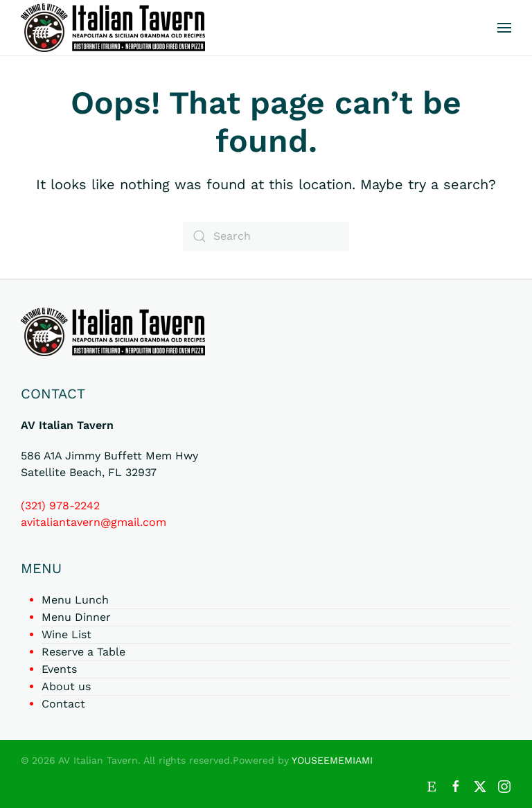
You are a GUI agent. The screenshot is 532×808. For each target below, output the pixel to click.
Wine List (66, 634)
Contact (63, 704)
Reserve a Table (83, 652)
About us (66, 686)
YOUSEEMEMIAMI (332, 760)
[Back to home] (113, 28)
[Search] (266, 236)
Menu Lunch (75, 600)
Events (59, 669)
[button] (504, 28)
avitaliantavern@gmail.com (94, 522)
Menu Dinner (76, 617)
